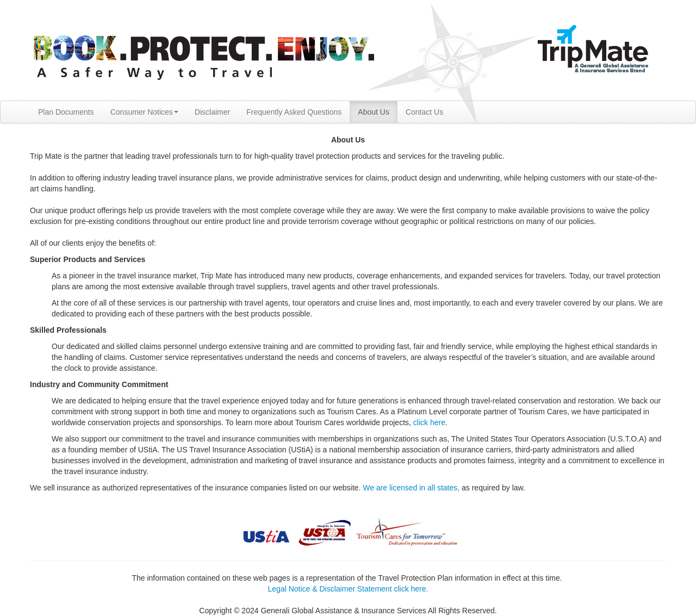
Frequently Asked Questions (294, 112)
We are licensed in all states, (411, 488)
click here (429, 422)
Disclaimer (212, 112)
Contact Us (424, 112)
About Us (374, 112)
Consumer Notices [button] (144, 112)
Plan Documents (66, 112)
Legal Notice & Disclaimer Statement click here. (348, 589)
